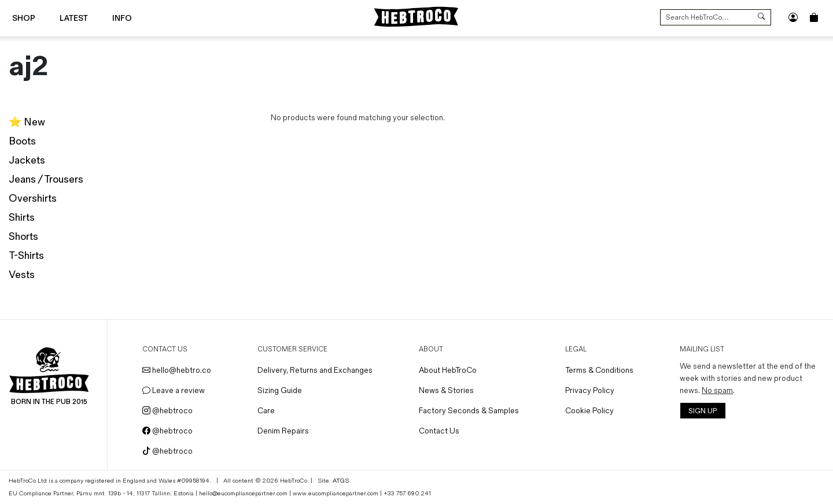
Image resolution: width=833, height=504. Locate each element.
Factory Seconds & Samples (469, 411)
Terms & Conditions (599, 370)
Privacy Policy (590, 390)
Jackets (27, 160)
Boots (22, 141)
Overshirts (33, 199)
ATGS (341, 481)
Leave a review (174, 390)
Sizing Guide (280, 390)
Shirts (22, 218)
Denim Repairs (283, 431)
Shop (24, 18)
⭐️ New (27, 122)
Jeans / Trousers (46, 179)
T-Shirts (26, 256)
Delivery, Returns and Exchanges (315, 370)
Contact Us (439, 431)
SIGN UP (703, 411)
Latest (74, 18)
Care (266, 411)
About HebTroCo (448, 370)
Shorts (23, 237)
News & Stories (446, 390)
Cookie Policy (589, 411)
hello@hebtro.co (177, 370)
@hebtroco (167, 411)
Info (122, 18)
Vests (22, 275)
